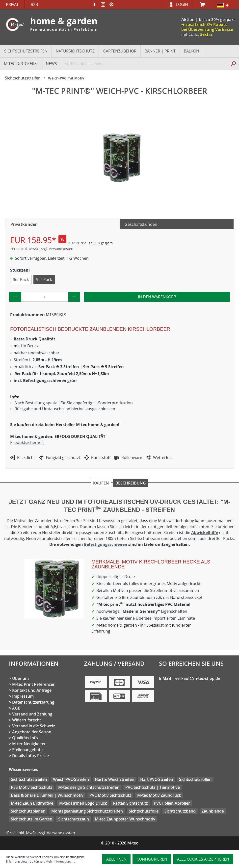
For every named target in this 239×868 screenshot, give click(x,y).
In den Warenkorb (157, 297)
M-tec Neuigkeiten (29, 744)
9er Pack (44, 280)
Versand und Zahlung (32, 714)
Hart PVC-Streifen (157, 779)
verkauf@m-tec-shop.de (198, 678)
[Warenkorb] (204, 4)
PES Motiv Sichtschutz (32, 787)
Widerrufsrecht (27, 720)
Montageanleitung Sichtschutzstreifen (87, 811)
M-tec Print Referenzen (34, 684)
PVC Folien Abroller (172, 803)
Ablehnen (116, 859)
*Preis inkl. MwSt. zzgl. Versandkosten (42, 249)
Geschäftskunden (141, 224)
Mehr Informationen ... (61, 861)
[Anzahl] (45, 297)
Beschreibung (131, 483)
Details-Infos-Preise (30, 756)
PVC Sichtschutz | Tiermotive (153, 787)
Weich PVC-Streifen (71, 779)
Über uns (21, 678)
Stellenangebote (27, 750)
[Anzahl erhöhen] (74, 297)
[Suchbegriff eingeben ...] (145, 64)
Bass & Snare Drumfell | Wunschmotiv (47, 795)
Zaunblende (213, 811)
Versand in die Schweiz (34, 726)
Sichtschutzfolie (144, 811)
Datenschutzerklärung (33, 702)
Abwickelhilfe (205, 533)
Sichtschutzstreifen (29, 779)
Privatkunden (24, 224)
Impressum (23, 696)
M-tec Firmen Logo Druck (83, 803)
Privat (12, 4)
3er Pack (21, 280)
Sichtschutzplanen (28, 811)
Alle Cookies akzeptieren (203, 859)
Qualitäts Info (25, 738)
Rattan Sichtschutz (130, 803)
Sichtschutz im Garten (32, 819)
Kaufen (101, 483)
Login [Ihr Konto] (182, 4)
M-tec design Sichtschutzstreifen (89, 787)
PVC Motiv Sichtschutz (110, 795)
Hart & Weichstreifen (115, 779)
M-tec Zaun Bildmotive (32, 803)
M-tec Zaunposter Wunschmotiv (125, 819)
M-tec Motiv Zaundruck (159, 795)
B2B (34, 4)
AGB (16, 708)
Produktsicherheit (27, 442)
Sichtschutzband (180, 811)
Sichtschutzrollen (195, 779)
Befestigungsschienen (106, 544)
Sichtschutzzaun (74, 819)
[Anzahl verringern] (15, 297)
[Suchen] (233, 64)
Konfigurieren (152, 859)
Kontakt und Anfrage (32, 690)
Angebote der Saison (32, 732)
